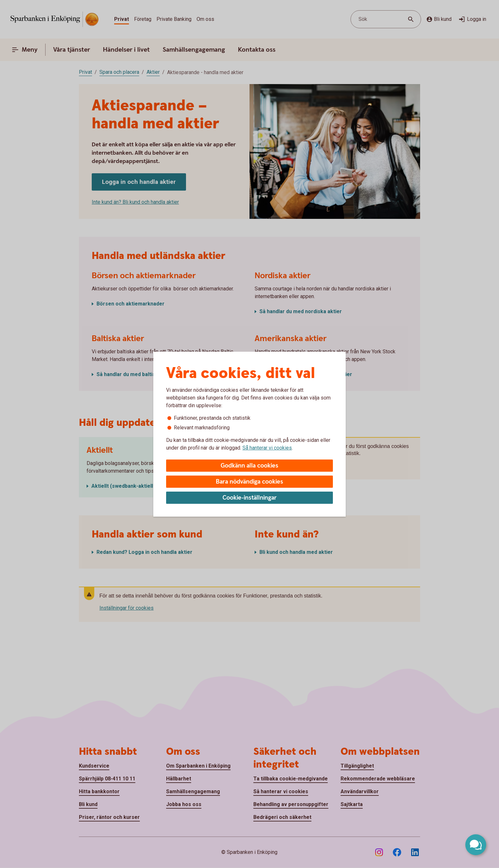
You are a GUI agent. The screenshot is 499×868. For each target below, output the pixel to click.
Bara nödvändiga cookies (249, 482)
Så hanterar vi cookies (267, 448)
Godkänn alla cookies (249, 466)
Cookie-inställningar (250, 498)
